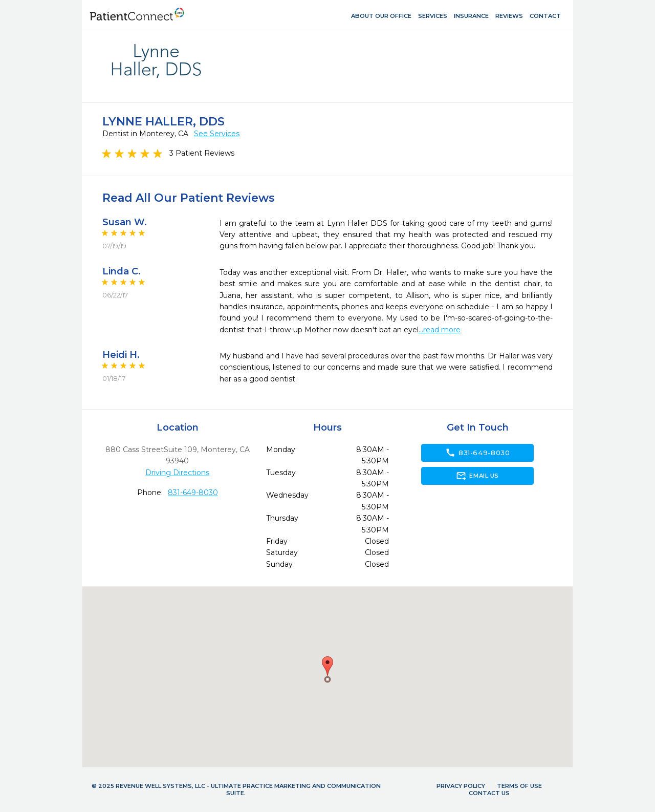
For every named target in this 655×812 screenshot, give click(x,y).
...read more (440, 330)
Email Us (477, 476)
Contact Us (489, 793)
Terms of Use (519, 786)
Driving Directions (177, 473)
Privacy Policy (461, 786)
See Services (217, 134)
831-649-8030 (193, 493)
